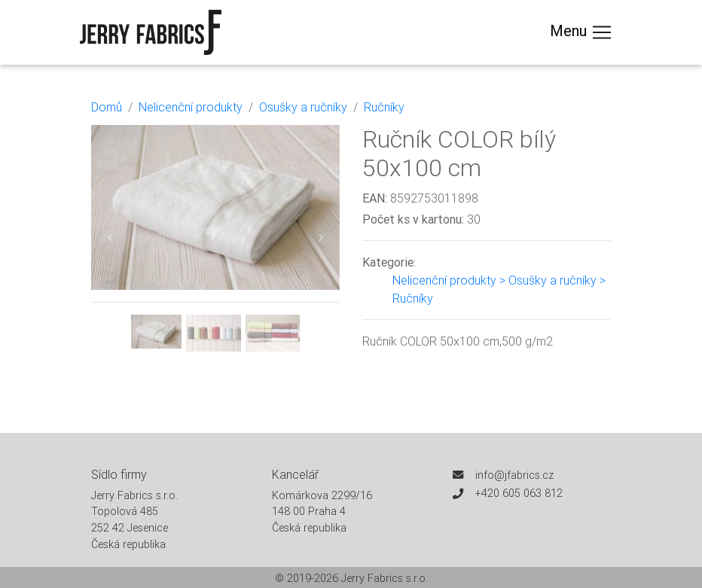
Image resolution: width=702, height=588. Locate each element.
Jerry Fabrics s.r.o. (385, 578)
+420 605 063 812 (519, 493)
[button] (110, 238)
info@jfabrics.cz (514, 475)
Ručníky (384, 107)
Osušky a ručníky (303, 107)
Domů (107, 107)
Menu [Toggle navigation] (581, 32)
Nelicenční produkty (191, 107)
